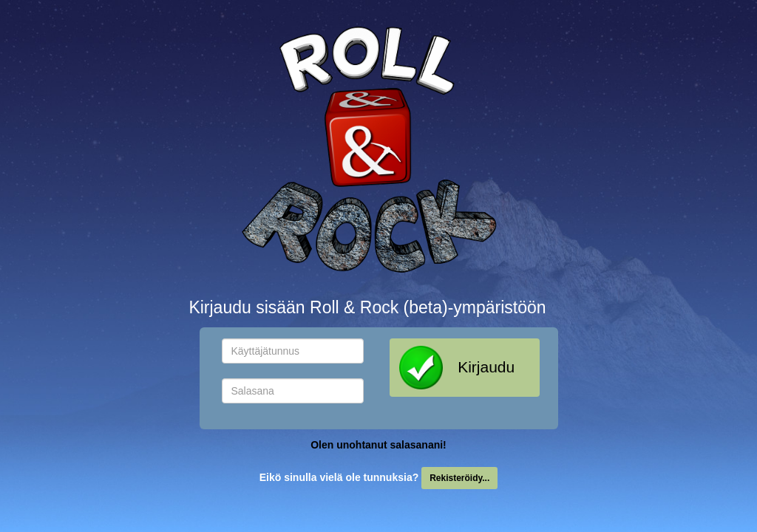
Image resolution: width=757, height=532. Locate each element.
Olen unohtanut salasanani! (378, 445)
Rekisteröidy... (459, 478)
